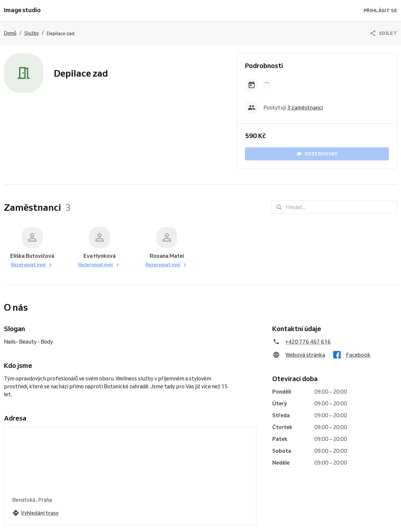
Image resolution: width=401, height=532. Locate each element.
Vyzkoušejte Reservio (173, 524)
